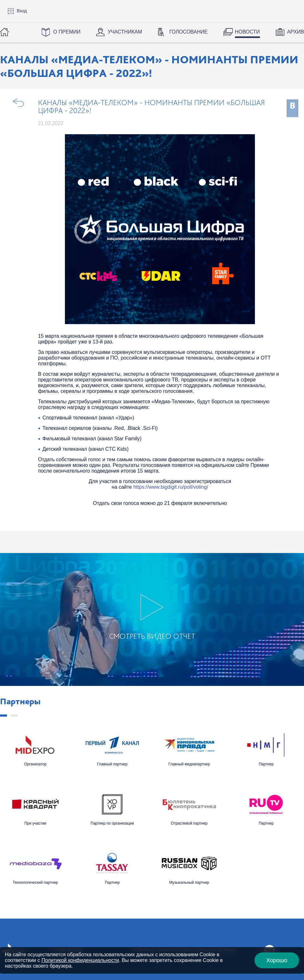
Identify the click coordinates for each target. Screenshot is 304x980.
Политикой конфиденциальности (80, 960)
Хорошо (277, 960)
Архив (296, 32)
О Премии (67, 32)
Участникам (125, 32)
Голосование (188, 32)
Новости (247, 32)
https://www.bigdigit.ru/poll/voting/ (171, 487)
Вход (22, 11)
